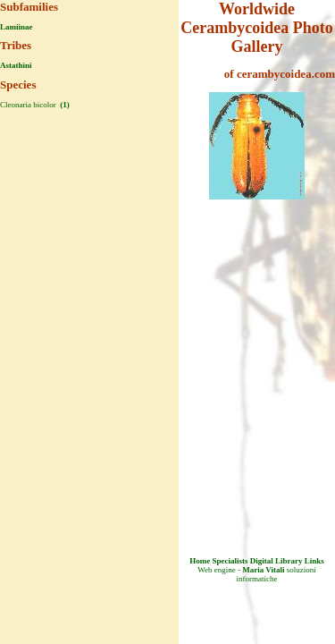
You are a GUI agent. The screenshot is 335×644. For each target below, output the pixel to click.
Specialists (230, 561)
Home (200, 561)
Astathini (16, 65)
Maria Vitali (263, 570)
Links (314, 561)
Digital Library (276, 561)
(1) (64, 105)
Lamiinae (17, 27)
